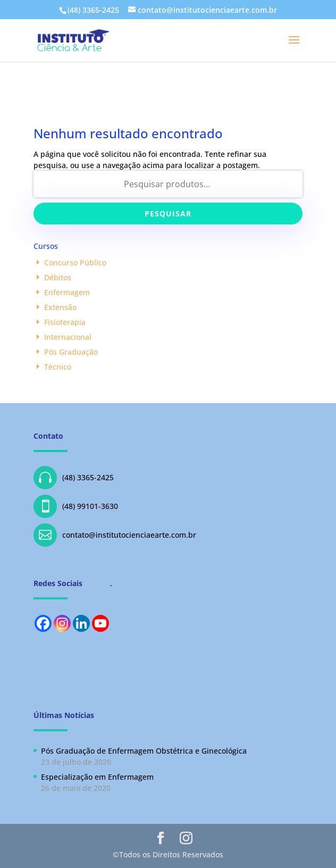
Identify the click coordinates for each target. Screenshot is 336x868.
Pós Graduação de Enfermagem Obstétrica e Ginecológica (144, 751)
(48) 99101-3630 (76, 506)
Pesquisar (168, 214)
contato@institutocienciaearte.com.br (115, 535)
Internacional (68, 337)
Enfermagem (67, 292)
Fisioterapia (65, 322)
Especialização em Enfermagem (97, 777)
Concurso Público (75, 262)
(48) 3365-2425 (74, 478)
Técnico (58, 367)
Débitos (58, 277)
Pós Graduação (71, 352)
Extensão (60, 307)
